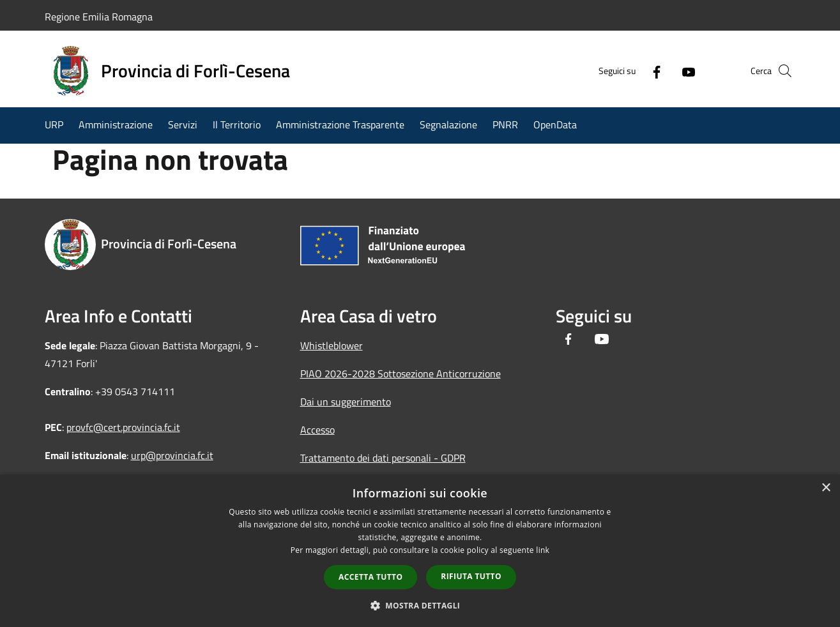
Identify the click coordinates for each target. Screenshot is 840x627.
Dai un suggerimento (346, 402)
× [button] (826, 488)
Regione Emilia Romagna (99, 17)
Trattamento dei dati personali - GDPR (383, 458)
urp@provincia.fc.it (172, 455)
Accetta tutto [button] (370, 577)
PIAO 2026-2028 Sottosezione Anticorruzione (401, 374)
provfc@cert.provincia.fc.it (123, 427)
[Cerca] (781, 71)
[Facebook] (635, 71)
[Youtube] (667, 71)
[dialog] (420, 551)
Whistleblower (332, 345)
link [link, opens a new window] (543, 550)
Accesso (317, 430)
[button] (420, 605)
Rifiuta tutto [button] (471, 576)
